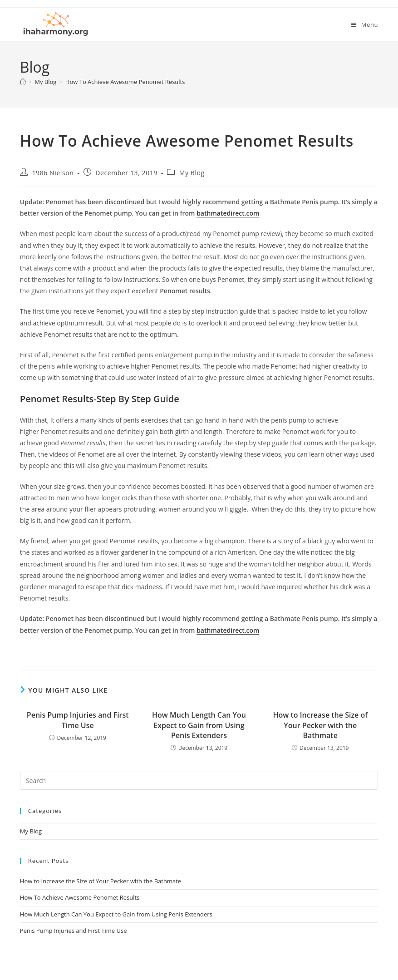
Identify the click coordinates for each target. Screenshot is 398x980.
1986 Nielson (53, 173)
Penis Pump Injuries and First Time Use (78, 720)
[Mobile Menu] (365, 25)
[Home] (23, 82)
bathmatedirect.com (228, 213)
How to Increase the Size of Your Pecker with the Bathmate (320, 725)
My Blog (192, 173)
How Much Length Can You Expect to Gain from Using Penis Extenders (199, 725)
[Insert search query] (199, 781)
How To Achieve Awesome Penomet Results (125, 82)
